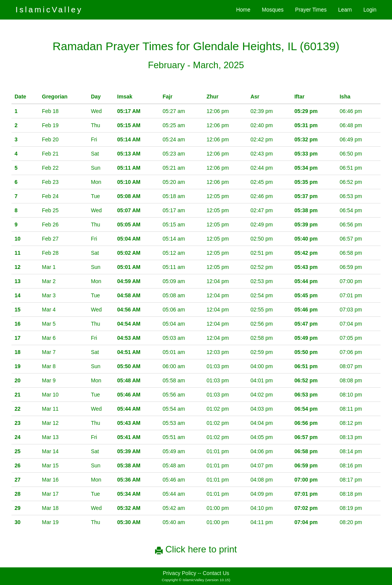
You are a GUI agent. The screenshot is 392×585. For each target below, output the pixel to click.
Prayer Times (311, 10)
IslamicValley (49, 9)
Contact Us (216, 573)
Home (243, 10)
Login (370, 10)
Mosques (273, 10)
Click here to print (196, 549)
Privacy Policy (179, 573)
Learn (345, 10)
